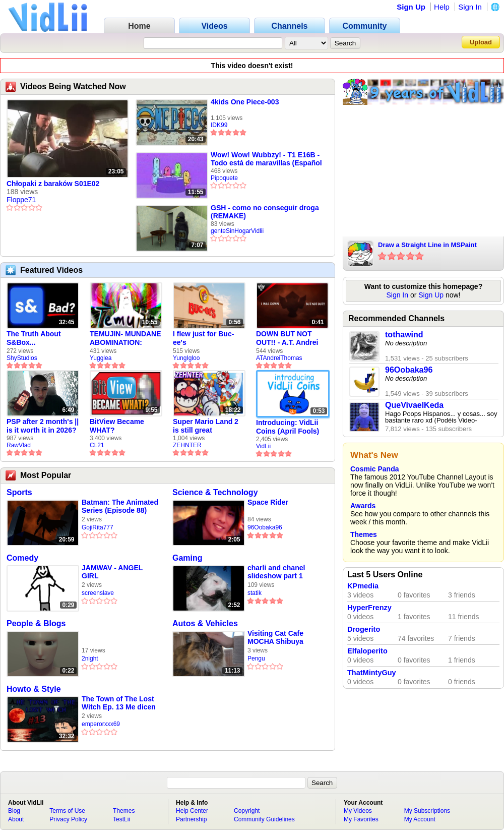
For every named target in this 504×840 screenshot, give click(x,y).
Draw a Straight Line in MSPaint (427, 245)
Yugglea (101, 358)
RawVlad (19, 445)
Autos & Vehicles (205, 623)
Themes (364, 534)
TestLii (121, 819)
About (16, 819)
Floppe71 (21, 200)
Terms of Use (67, 811)
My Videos (358, 811)
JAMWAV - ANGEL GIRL (112, 572)
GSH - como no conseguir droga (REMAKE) (265, 212)
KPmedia (363, 586)
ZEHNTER (187, 445)
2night (90, 658)
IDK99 (219, 125)
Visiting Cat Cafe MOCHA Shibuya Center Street (275, 638)
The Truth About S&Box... (34, 338)
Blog (14, 811)
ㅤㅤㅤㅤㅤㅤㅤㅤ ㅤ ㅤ (84, 633)
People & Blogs (36, 623)
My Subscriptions (427, 811)
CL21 (97, 445)
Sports (19, 492)
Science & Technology (215, 492)
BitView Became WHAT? (117, 426)
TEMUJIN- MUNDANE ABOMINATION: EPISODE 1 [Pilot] (125, 338)
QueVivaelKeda (414, 405)
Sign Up (411, 7)
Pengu (256, 658)
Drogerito (364, 629)
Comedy (22, 558)
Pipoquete (224, 178)
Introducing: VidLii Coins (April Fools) (288, 427)
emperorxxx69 (101, 724)
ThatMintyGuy (372, 673)
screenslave (98, 593)
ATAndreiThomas (279, 358)
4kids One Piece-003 (245, 102)
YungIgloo (186, 358)
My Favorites (361, 819)
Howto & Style (34, 689)
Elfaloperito (367, 651)
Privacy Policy (68, 819)
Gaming (187, 558)
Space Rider (268, 502)
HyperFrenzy (369, 608)
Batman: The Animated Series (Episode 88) (120, 506)
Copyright (247, 811)
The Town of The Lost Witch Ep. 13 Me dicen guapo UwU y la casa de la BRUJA (119, 703)
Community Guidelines (264, 819)
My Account (420, 819)
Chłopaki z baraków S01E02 (53, 184)
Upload (481, 42)
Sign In (470, 7)
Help (442, 7)
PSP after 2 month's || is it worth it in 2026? (43, 426)
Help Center (192, 811)
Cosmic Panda (374, 469)
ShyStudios (22, 358)
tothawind (404, 335)
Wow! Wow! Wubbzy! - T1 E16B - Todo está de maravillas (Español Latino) (266, 159)
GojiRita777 (98, 527)
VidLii (263, 446)
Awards (363, 506)
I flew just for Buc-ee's (203, 338)
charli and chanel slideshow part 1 (276, 572)
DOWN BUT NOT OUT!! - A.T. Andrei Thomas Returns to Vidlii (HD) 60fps (288, 338)
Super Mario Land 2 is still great (206, 426)
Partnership (191, 819)
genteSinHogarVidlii (237, 231)
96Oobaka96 (265, 527)
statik (255, 593)
